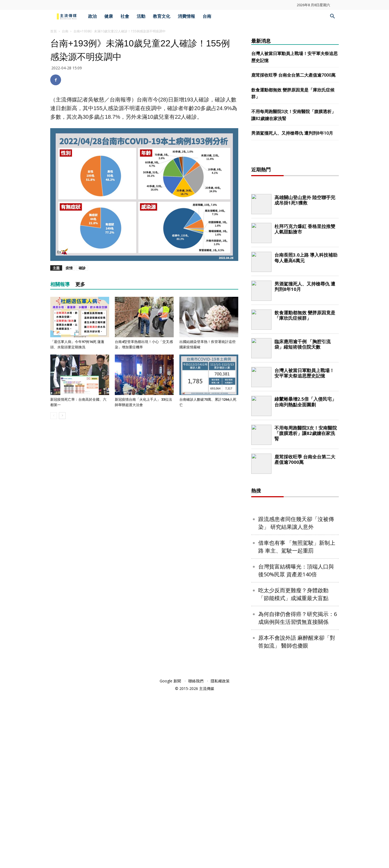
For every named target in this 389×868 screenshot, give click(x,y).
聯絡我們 (196, 855)
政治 (92, 16)
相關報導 (60, 284)
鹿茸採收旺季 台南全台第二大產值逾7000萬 (293, 75)
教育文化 (162, 16)
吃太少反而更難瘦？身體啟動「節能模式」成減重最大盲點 (293, 768)
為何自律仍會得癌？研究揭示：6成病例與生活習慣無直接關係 (298, 792)
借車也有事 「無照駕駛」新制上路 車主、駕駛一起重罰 (297, 721)
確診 (82, 268)
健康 (109, 16)
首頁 (53, 31)
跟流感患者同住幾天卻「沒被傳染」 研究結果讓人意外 (296, 697)
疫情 (69, 268)
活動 (141, 16)
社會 (125, 16)
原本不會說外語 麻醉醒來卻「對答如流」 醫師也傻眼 (297, 816)
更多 (80, 284)
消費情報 (186, 16)
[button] (332, 17)
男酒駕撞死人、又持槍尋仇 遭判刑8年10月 (292, 133)
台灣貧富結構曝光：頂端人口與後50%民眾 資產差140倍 (296, 744)
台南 (207, 16)
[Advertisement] (295, 242)
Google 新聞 (170, 855)
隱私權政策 (220, 855)
